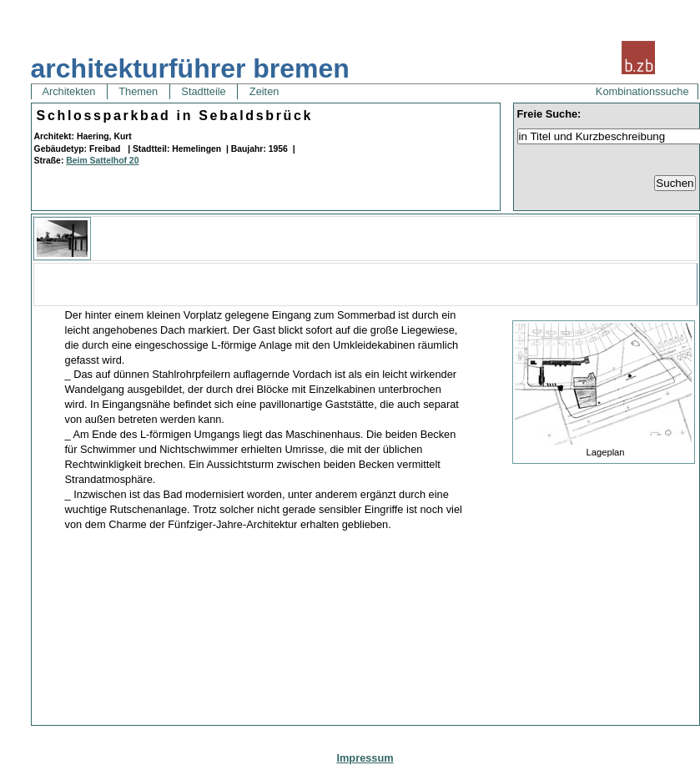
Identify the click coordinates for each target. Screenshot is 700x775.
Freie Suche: (549, 114)
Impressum (365, 758)
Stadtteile (204, 91)
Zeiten (264, 91)
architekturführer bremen (190, 68)
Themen (138, 91)
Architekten (69, 91)
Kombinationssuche (642, 91)
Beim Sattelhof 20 (102, 161)
